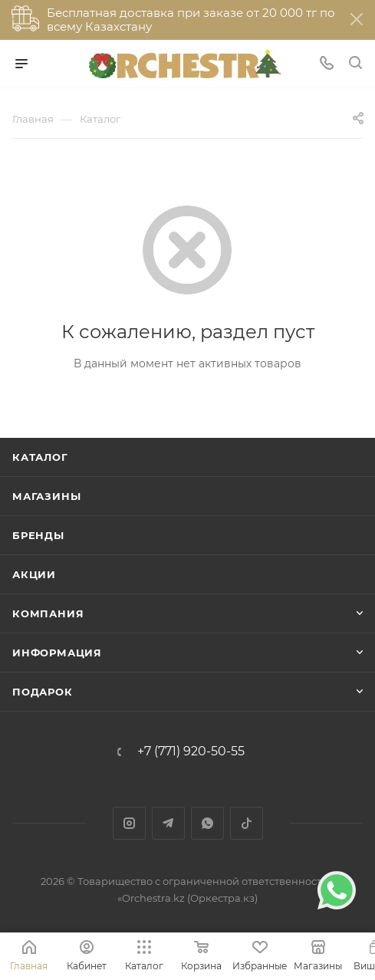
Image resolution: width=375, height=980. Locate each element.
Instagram (129, 823)
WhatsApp (207, 823)
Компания (48, 613)
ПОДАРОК (43, 692)
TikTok (247, 823)
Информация (57, 653)
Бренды (38, 535)
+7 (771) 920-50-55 (191, 751)
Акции (34, 574)
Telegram (168, 823)
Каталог (40, 457)
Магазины (46, 496)
